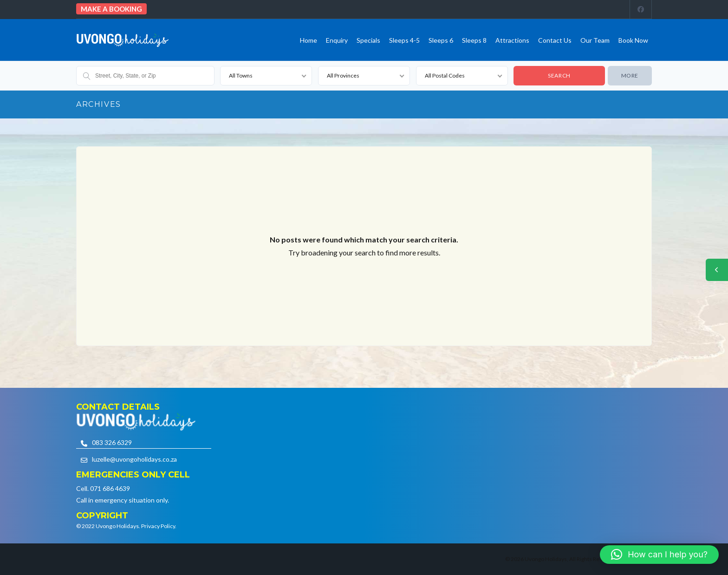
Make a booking (111, 9)
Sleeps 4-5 (404, 40)
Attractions (512, 40)
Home (309, 40)
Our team (595, 40)
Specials (368, 40)
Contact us (555, 40)
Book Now (633, 40)
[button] (659, 555)
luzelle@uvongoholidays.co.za (134, 459)
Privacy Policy (158, 526)
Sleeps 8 (474, 40)
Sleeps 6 (441, 40)
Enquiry (337, 40)
